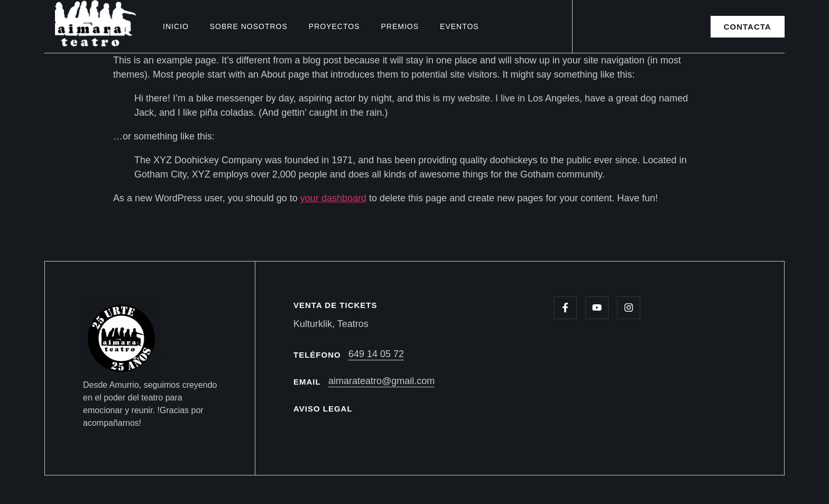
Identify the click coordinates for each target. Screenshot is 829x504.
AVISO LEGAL (323, 409)
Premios (400, 26)
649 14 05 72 (376, 354)
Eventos (459, 26)
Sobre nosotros (249, 26)
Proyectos (334, 26)
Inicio (176, 26)
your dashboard (333, 198)
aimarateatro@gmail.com (381, 381)
